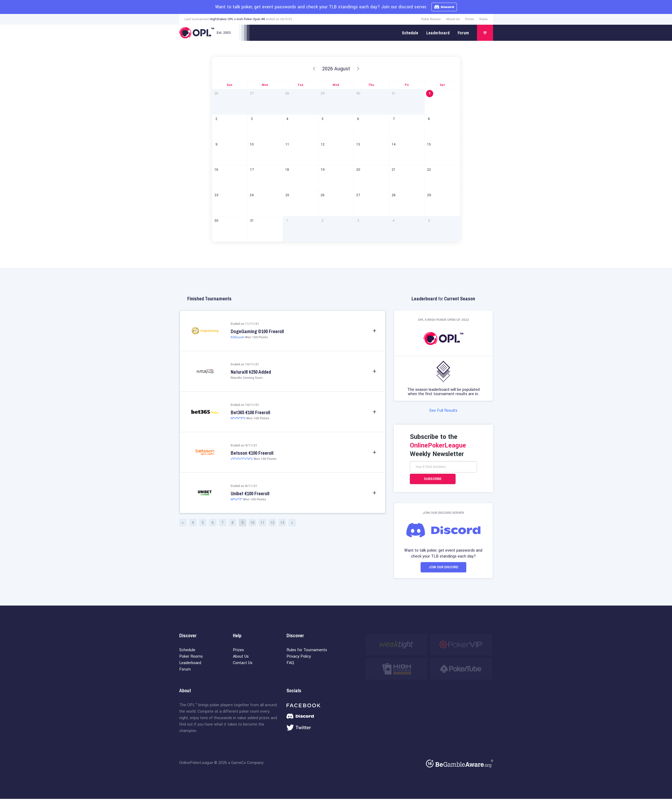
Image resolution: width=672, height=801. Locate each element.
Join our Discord (443, 569)
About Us (453, 19)
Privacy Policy (299, 659)
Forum (463, 33)
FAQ (290, 665)
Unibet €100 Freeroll (250, 494)
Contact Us (243, 665)
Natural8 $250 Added (251, 372)
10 (252, 523)
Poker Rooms (431, 19)
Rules (484, 19)
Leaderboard (438, 33)
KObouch (237, 337)
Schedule (410, 33)
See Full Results (443, 412)
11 (262, 523)
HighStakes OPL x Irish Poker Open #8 (237, 19)
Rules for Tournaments (307, 652)
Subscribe (433, 480)
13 (282, 523)
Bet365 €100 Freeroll (250, 413)
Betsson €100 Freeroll (252, 453)
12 (272, 523)
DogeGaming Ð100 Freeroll (257, 332)
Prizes (470, 19)
